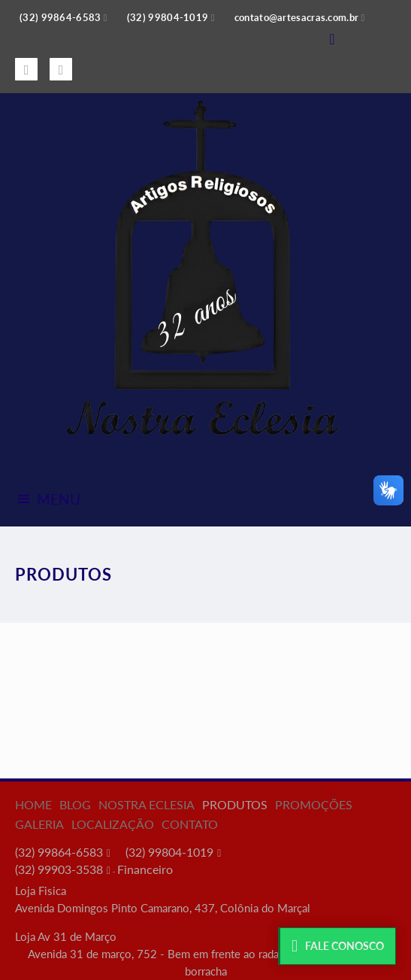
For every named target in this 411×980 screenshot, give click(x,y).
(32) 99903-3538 (59, 869)
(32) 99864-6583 (59, 852)
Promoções (314, 804)
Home (33, 804)
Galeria (39, 824)
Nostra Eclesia (147, 804)
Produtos (235, 804)
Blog (75, 804)
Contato (190, 824)
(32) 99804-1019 (169, 852)
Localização (113, 824)
